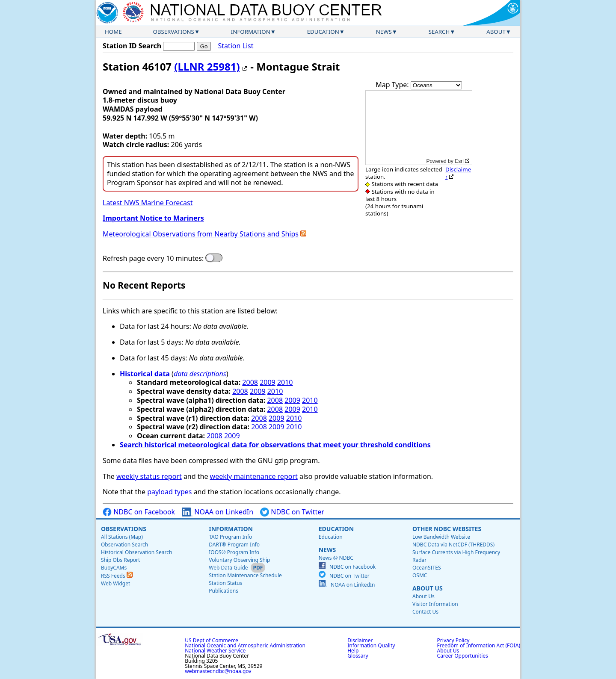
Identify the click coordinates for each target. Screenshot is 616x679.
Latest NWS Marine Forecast (148, 203)
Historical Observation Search (136, 552)
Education (323, 32)
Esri (459, 161)
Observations (173, 32)
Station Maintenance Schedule (245, 575)
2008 (250, 382)
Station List (235, 46)
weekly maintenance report (254, 476)
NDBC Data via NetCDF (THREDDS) (453, 545)
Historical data (145, 374)
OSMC (420, 575)
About (496, 32)
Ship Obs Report (120, 560)
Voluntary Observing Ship (239, 560)
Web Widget (115, 583)
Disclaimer (458, 173)
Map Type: (393, 85)
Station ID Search (132, 46)
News (384, 32)
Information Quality (371, 645)
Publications (224, 591)
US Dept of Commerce (212, 640)
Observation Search (124, 545)
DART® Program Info (234, 545)
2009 (268, 382)
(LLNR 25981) (207, 66)
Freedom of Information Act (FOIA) (479, 645)
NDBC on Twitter (292, 512)
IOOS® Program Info (234, 552)
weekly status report (149, 476)
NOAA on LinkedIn (218, 512)
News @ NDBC (336, 558)
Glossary (358, 656)
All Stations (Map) (122, 537)
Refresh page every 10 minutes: (153, 258)
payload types (169, 492)
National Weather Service (215, 651)
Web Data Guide (228, 568)
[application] (419, 128)
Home (113, 32)
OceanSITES (427, 568)
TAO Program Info (230, 537)
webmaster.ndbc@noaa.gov (218, 671)
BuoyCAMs (114, 568)
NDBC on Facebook (139, 512)
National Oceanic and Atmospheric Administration (245, 645)
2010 (285, 382)
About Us (428, 588)
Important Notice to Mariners (153, 218)
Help (353, 651)
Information (251, 32)
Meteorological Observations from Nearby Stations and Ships (201, 234)
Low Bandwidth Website (441, 537)
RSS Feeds (117, 576)
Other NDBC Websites (447, 529)
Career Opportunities (463, 656)
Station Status (225, 583)
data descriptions (200, 374)
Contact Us (425, 612)
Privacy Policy (453, 640)
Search (439, 32)
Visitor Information (435, 604)
